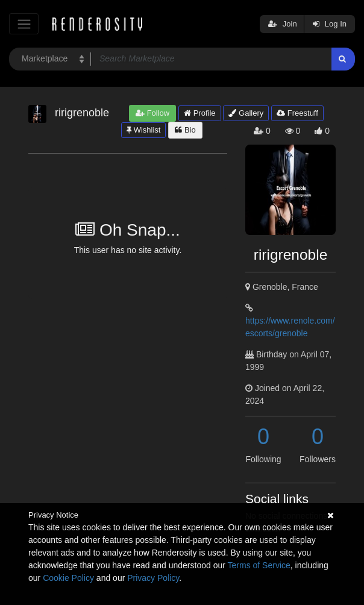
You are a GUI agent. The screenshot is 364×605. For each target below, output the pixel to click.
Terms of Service (259, 565)
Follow (152, 113)
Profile (199, 113)
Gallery (246, 113)
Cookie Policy (68, 578)
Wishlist (143, 130)
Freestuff (297, 113)
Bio (185, 130)
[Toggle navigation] (24, 24)
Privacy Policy (153, 578)
